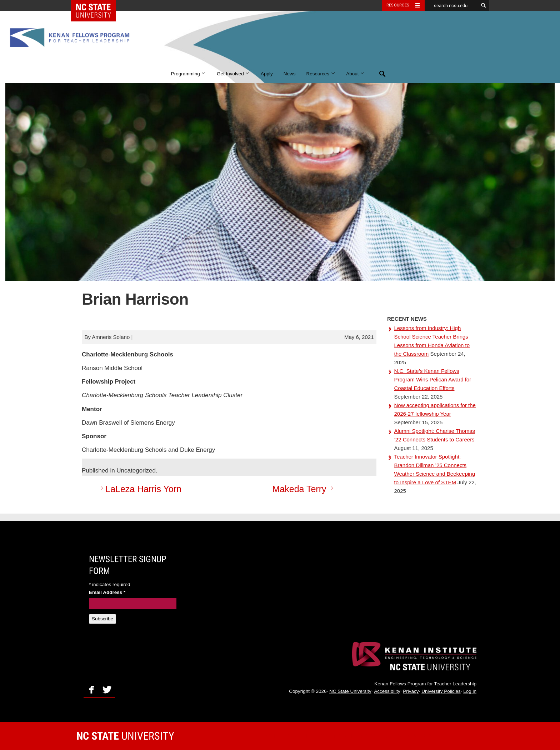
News (290, 74)
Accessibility (387, 692)
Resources (321, 74)
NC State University (350, 692)
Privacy (411, 692)
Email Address (107, 592)
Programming (189, 74)
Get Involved (233, 74)
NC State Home (98, 5)
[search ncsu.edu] (451, 5)
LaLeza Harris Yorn (139, 489)
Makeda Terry (304, 489)
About (356, 74)
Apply (267, 74)
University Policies (441, 692)
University (125, 736)
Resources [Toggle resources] (398, 5)
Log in (470, 692)
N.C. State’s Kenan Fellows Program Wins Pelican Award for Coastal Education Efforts (433, 379)
